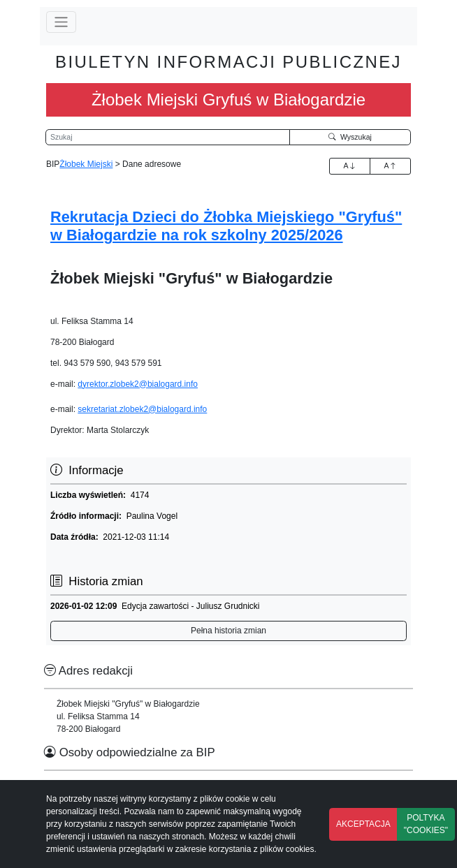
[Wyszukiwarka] (168, 138)
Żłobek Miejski (86, 164)
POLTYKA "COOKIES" (426, 824)
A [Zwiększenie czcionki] (349, 165)
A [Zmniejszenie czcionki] (390, 165)
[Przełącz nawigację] (61, 22)
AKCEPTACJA (363, 824)
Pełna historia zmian (228, 631)
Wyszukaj (350, 137)
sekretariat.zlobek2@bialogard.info (142, 409)
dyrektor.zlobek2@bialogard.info (138, 384)
